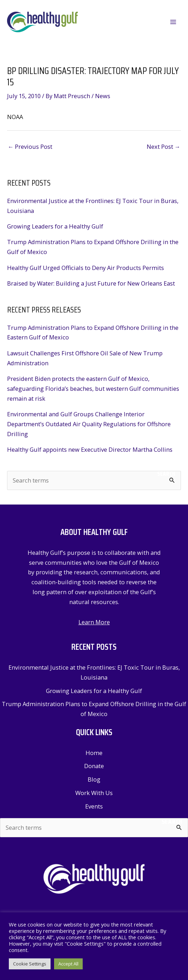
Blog (94, 779)
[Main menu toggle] (173, 22)
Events (94, 806)
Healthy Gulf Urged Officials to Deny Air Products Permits (86, 268)
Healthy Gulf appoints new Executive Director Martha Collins (90, 449)
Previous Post (30, 147)
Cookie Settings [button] (30, 964)
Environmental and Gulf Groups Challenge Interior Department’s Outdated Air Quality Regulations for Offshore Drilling (89, 424)
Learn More (94, 622)
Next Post (163, 147)
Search (166, 474)
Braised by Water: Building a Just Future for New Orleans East (91, 283)
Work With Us (94, 793)
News (103, 96)
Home (94, 753)
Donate (94, 766)
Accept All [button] (68, 964)
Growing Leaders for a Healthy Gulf (55, 226)
